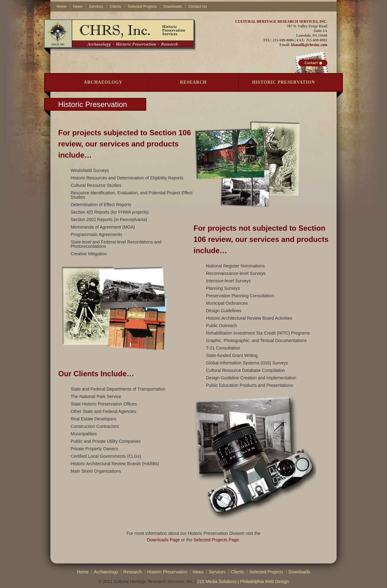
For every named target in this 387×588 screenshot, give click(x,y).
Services (96, 7)
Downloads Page (164, 540)
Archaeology (103, 82)
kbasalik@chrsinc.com (309, 45)
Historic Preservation (283, 82)
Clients (116, 7)
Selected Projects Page (216, 540)
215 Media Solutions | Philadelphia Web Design (243, 581)
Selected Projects (142, 7)
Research (193, 82)
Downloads (173, 7)
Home (62, 7)
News (78, 7)
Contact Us (198, 7)
